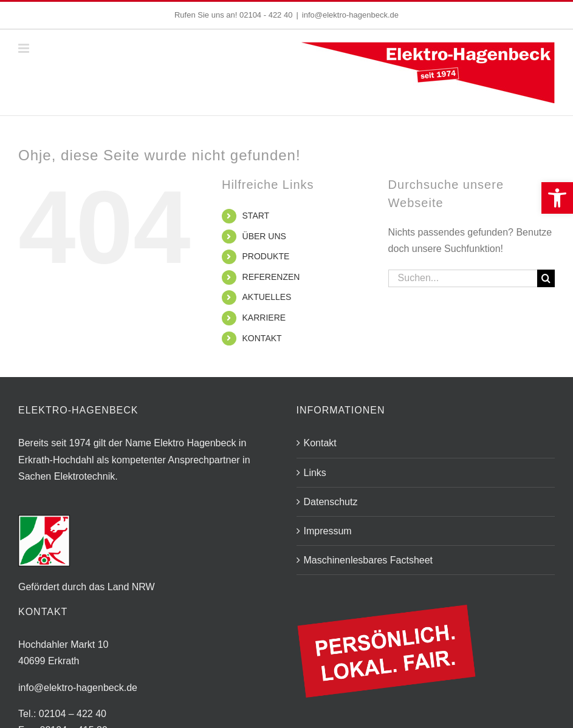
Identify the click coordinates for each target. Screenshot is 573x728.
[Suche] (546, 278)
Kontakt (320, 443)
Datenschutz (331, 502)
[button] (557, 198)
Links (315, 473)
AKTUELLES (267, 297)
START (256, 216)
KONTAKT (262, 338)
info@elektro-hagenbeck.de (350, 15)
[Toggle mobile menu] (25, 48)
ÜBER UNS (264, 236)
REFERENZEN (271, 277)
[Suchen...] (463, 278)
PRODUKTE (266, 256)
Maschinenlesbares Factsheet (369, 560)
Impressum (328, 531)
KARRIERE (264, 318)
